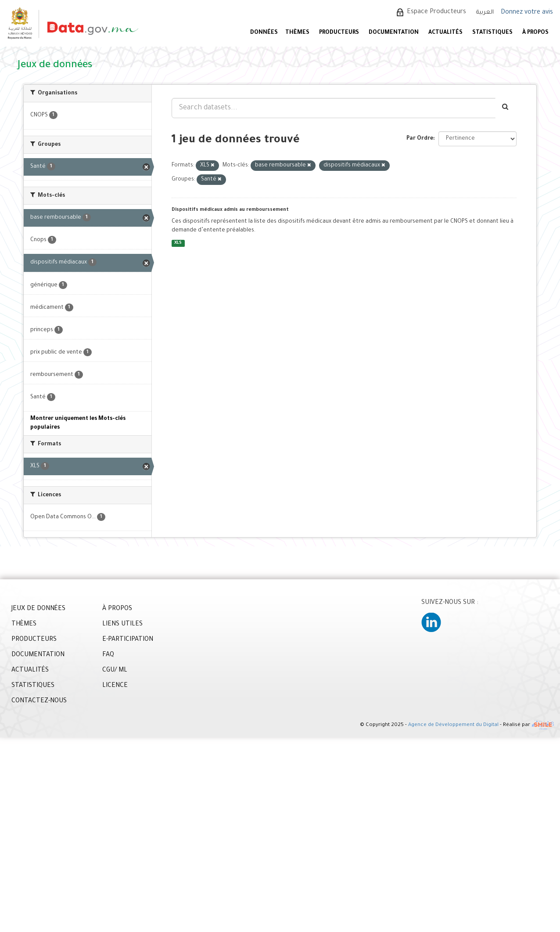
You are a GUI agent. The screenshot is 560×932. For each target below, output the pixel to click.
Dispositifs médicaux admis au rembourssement (230, 210)
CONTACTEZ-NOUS (39, 701)
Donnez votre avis (527, 13)
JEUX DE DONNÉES (38, 609)
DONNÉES (264, 33)
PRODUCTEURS (339, 33)
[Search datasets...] (334, 108)
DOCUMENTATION (394, 33)
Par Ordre (420, 139)
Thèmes (297, 33)
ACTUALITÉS (445, 33)
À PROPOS (535, 33)
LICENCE (115, 686)
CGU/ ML (115, 671)
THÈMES (24, 625)
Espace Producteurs (436, 12)
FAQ (108, 655)
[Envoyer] (506, 108)
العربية (485, 13)
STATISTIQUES (492, 33)
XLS (178, 243)
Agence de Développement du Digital (453, 726)
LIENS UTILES (122, 625)
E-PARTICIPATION (128, 640)
